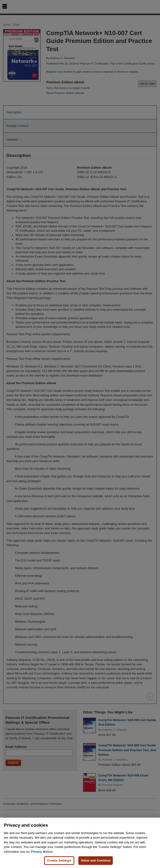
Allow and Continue (96, 860)
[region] (80, 843)
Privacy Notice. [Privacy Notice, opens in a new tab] (42, 852)
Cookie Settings (59, 860)
